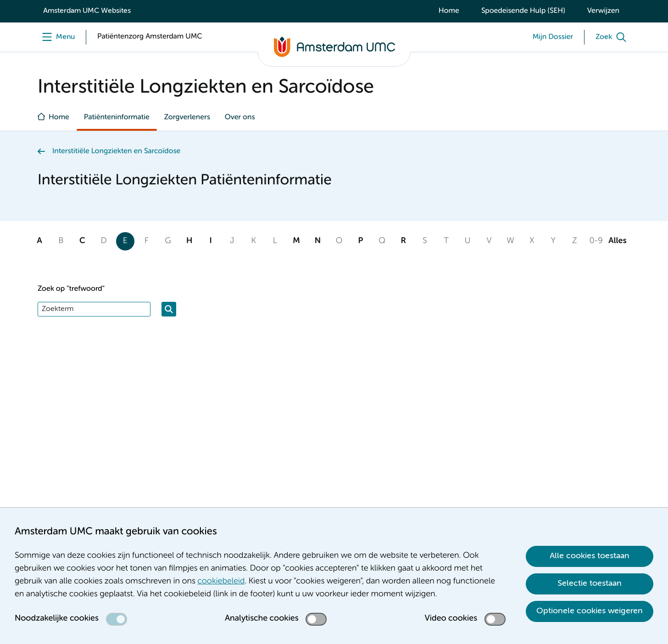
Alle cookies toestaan (590, 556)
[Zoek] (613, 37)
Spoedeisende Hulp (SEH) (523, 11)
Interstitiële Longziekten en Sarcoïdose (116, 151)
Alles (617, 241)
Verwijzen (603, 11)
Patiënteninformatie (117, 117)
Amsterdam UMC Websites (87, 11)
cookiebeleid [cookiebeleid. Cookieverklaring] (221, 582)
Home (449, 11)
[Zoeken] (169, 309)
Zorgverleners (187, 117)
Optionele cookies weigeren (590, 611)
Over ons (240, 117)
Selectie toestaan (590, 583)
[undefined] (56, 37)
